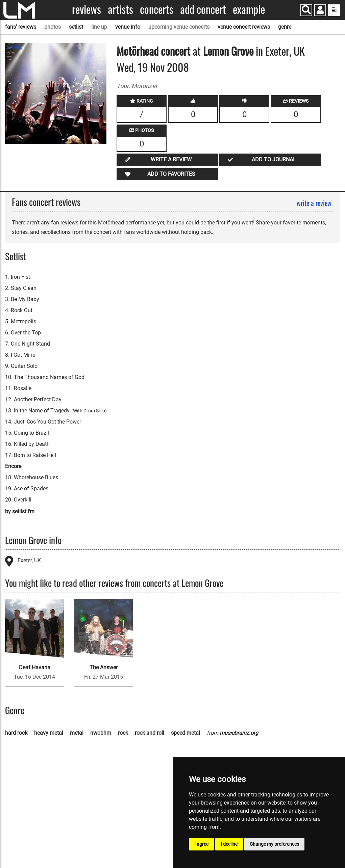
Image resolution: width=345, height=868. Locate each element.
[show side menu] (334, 10)
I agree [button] (201, 844)
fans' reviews (21, 27)
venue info (128, 27)
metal (77, 733)
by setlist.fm (20, 511)
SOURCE (14, 47)
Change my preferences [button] (274, 844)
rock (123, 733)
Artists (120, 9)
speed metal (186, 733)
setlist (76, 27)
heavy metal (49, 733)
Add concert (203, 9)
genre (285, 27)
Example (249, 9)
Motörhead (138, 51)
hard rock (16, 733)
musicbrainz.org (239, 733)
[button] (320, 11)
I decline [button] (229, 844)
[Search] (306, 10)
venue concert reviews (244, 27)
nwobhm (101, 733)
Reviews (87, 9)
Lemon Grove (228, 51)
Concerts (157, 9)
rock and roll (150, 733)
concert (174, 51)
